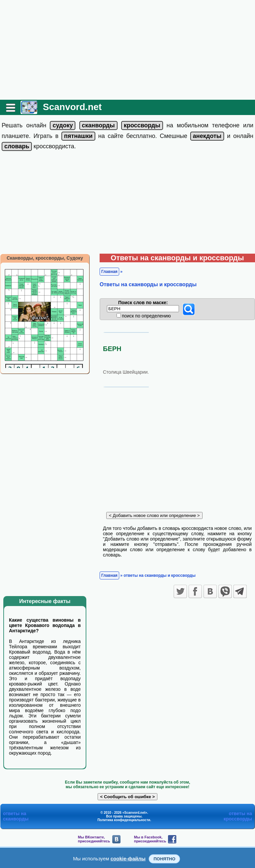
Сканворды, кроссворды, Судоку (45, 258)
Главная (109, 272)
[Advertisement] (127, 50)
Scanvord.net (72, 107)
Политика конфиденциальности (124, 820)
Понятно (164, 859)
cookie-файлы (128, 859)
